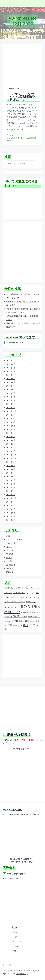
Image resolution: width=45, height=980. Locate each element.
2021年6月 (11, 390)
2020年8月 (11, 426)
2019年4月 (11, 484)
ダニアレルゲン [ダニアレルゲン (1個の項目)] (30, 597)
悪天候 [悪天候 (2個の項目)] (30, 617)
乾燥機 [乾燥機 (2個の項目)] (23, 613)
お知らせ (10, 536)
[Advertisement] (22, 252)
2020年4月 (11, 440)
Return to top (22, 974)
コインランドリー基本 (15, 540)
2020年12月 (11, 411)
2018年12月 (11, 498)
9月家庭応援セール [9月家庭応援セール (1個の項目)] (10, 588)
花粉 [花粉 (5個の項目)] (25, 625)
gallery (15, 946)
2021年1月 (11, 408)
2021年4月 (11, 397)
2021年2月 (11, 404)
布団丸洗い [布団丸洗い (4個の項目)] (16, 617)
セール (11, 135)
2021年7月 (11, 386)
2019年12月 (11, 455)
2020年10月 (11, 419)
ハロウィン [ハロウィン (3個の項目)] (31, 602)
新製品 (9, 558)
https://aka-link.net (10, 878)
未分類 (9, 561)
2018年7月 (11, 516)
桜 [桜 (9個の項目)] (12, 621)
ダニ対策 (10, 550)
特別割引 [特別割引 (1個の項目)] (32, 621)
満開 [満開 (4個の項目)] (27, 621)
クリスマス (13, 138)
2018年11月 (11, 502)
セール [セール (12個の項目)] (31, 592)
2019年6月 (11, 477)
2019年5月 (11, 480)
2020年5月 (11, 437)
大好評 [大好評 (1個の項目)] (36, 613)
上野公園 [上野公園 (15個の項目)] (23, 606)
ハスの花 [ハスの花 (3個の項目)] (21, 602)
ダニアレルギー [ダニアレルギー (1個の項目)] (21, 597)
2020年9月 (11, 422)
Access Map (17, 941)
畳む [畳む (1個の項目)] (6, 626)
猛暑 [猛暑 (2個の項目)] (37, 621)
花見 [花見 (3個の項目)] (30, 626)
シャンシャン (23, 138)
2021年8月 (11, 382)
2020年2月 (11, 448)
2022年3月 (11, 368)
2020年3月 (11, 444)
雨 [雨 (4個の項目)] (34, 625)
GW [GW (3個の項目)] (33, 588)
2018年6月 (11, 520)
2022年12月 (11, 361)
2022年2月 (11, 371)
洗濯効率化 (11, 565)
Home (15, 932)
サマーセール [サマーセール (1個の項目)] (8, 593)
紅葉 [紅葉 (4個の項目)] (10, 625)
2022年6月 (11, 364)
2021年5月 (11, 393)
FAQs (15, 937)
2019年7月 (11, 473)
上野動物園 (32, 138)
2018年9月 (11, 509)
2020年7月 (11, 429)
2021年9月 (11, 379)
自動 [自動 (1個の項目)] (21, 626)
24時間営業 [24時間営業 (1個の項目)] (20, 588)
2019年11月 (11, 458)
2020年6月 (11, 433)
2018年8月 (11, 513)
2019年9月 (11, 466)
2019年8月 (11, 469)
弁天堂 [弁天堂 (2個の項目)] (25, 617)
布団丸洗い (11, 554)
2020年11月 (11, 415)
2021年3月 (11, 400)
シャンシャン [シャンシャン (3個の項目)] (19, 593)
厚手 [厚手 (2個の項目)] (28, 613)
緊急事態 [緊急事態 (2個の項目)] (16, 626)
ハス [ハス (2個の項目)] (15, 602)
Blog (14, 951)
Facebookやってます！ (22, 337)
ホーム (13, 30)
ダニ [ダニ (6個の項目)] (13, 597)
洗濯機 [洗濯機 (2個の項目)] (22, 621)
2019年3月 (11, 487)
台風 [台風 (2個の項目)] (32, 613)
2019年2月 (11, 491)
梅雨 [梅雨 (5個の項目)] (16, 621)
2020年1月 (11, 451)
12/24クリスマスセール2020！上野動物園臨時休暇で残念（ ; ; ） (23, 97)
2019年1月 (11, 495)
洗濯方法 (10, 569)
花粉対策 (10, 572)
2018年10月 (11, 506)
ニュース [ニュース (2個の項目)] (10, 602)
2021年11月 (11, 375)
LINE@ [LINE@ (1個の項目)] (38, 588)
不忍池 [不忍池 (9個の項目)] (16, 612)
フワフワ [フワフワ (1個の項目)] (13, 607)
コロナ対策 (11, 543)
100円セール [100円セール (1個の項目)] (27, 588)
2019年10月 (11, 462)
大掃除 (9, 141)
